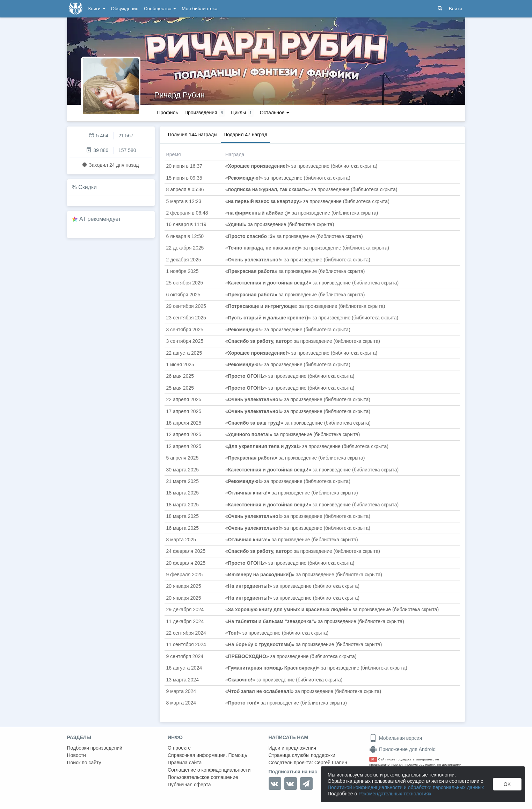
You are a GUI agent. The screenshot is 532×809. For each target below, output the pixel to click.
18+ (373, 759)
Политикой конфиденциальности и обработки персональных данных (406, 787)
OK (507, 784)
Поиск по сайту (84, 763)
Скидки (88, 187)
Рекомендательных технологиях (395, 794)
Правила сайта (185, 763)
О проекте (179, 748)
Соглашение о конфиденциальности (209, 770)
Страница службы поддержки (302, 755)
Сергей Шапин (331, 763)
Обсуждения (125, 9)
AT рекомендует (100, 219)
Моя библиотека (199, 9)
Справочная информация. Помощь (207, 755)
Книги (97, 9)
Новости (76, 755)
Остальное (275, 113)
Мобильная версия (396, 738)
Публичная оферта (189, 785)
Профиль (168, 113)
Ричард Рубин (180, 95)
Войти (456, 9)
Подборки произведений (95, 748)
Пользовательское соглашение (203, 777)
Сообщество (160, 9)
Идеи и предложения (293, 748)
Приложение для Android (402, 749)
